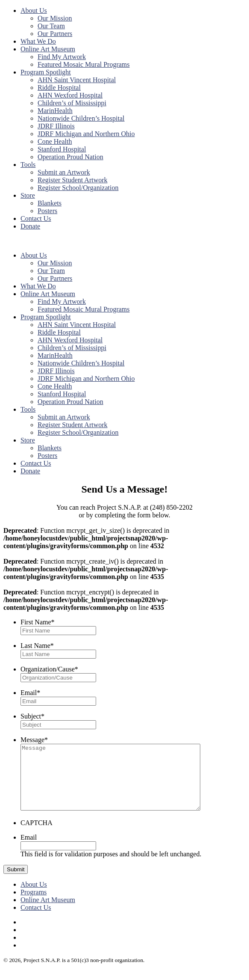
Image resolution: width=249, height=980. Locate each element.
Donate (30, 226)
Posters (47, 211)
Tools (28, 165)
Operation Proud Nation (70, 157)
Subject (32, 716)
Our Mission (55, 18)
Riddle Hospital (59, 88)
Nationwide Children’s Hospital (81, 118)
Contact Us (36, 218)
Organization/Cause (49, 669)
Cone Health (55, 141)
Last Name (37, 646)
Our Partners (55, 34)
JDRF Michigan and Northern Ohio (86, 134)
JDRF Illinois (56, 126)
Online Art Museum (48, 49)
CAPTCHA (37, 836)
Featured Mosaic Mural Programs (84, 64)
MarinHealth (55, 111)
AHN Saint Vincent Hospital (77, 80)
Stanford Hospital (62, 149)
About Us (34, 10)
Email (30, 693)
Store (28, 195)
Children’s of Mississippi (72, 103)
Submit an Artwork (64, 172)
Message (34, 740)
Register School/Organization (78, 188)
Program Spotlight (46, 72)
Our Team (51, 26)
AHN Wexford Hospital (70, 95)
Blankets (50, 203)
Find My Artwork (62, 57)
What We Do (38, 41)
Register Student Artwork (73, 180)
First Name (38, 622)
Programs (34, 905)
